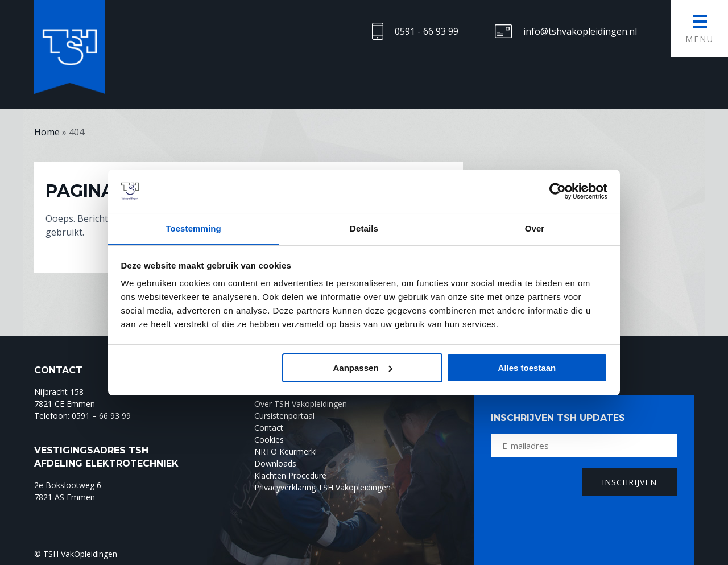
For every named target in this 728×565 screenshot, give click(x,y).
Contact (269, 427)
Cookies (269, 439)
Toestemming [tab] (193, 228)
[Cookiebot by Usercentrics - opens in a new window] (558, 191)
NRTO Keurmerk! (286, 451)
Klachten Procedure (290, 475)
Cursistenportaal (284, 415)
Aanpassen (363, 368)
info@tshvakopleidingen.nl (580, 31)
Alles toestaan (527, 368)
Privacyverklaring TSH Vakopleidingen (322, 487)
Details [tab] (364, 228)
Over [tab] (535, 228)
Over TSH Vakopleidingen (301, 403)
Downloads (275, 463)
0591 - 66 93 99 (427, 31)
